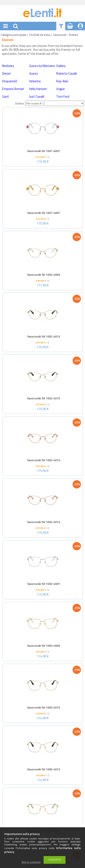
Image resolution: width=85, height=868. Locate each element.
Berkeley (8, 66)
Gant (6, 96)
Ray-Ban (62, 81)
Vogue (61, 89)
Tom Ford (63, 96)
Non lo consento (31, 862)
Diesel (6, 73)
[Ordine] (55, 103)
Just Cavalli (37, 96)
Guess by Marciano (42, 66)
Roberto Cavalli (67, 73)
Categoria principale (14, 35)
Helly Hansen (38, 89)
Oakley (61, 66)
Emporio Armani (13, 89)
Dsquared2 (10, 81)
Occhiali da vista (40, 35)
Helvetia (35, 81)
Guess (34, 73)
